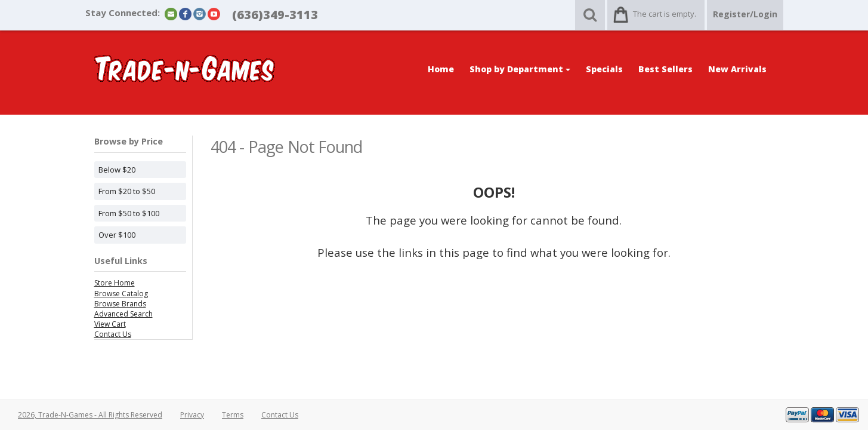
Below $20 (117, 170)
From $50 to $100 (129, 213)
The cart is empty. (665, 14)
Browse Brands (120, 304)
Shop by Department (520, 69)
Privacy (192, 415)
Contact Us (113, 334)
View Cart (110, 324)
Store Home (115, 283)
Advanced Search (123, 314)
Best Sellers (665, 69)
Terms (233, 415)
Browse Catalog (121, 294)
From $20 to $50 (127, 191)
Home (441, 69)
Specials (604, 69)
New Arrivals (737, 69)
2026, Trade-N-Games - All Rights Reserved (90, 415)
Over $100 (117, 235)
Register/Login (745, 14)
